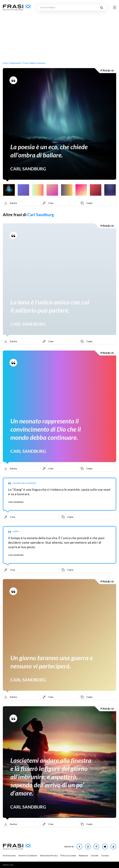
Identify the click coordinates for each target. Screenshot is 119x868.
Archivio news (9, 855)
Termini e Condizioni (28, 855)
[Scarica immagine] (21, 203)
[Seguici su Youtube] (105, 847)
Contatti (95, 855)
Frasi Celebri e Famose (34, 63)
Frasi (5, 63)
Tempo (16, 531)
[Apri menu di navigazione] (115, 7)
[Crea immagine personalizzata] (60, 203)
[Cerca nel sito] (102, 7)
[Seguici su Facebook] (79, 847)
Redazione (83, 855)
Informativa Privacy (49, 855)
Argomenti (15, 63)
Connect (105, 855)
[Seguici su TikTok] (113, 847)
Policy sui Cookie (68, 855)
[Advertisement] (59, 32)
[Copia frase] (98, 203)
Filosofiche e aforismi (24, 483)
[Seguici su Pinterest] (96, 847)
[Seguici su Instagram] (88, 847)
